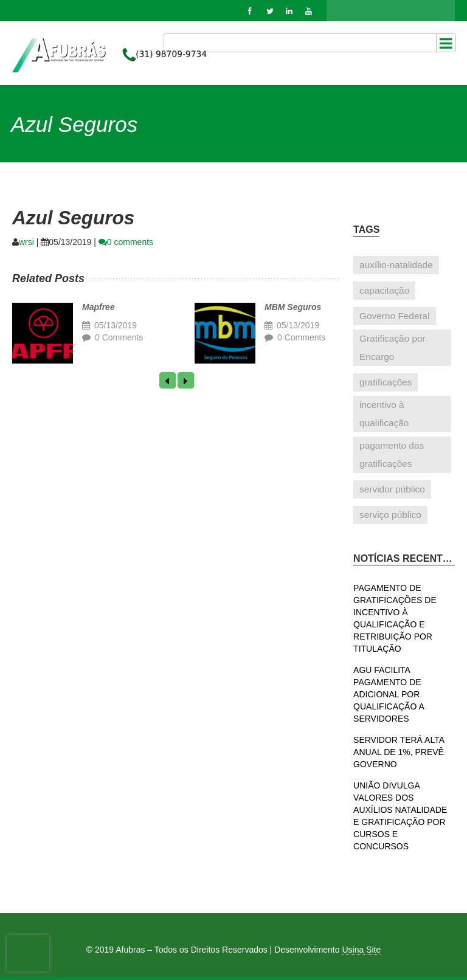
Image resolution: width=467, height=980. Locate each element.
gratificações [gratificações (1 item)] (386, 382)
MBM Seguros (293, 307)
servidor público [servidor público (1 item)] (392, 489)
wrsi (26, 242)
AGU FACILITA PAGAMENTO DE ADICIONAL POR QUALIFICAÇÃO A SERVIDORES (389, 694)
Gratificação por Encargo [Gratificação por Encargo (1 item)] (393, 347)
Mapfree (99, 307)
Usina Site (361, 950)
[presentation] (28, 953)
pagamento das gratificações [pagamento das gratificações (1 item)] (392, 454)
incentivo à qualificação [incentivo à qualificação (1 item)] (384, 414)
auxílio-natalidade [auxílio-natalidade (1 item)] (396, 265)
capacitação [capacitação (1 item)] (384, 290)
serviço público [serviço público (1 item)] (390, 515)
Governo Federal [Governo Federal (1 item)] (395, 316)
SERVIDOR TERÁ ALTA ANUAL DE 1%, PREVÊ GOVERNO (399, 752)
